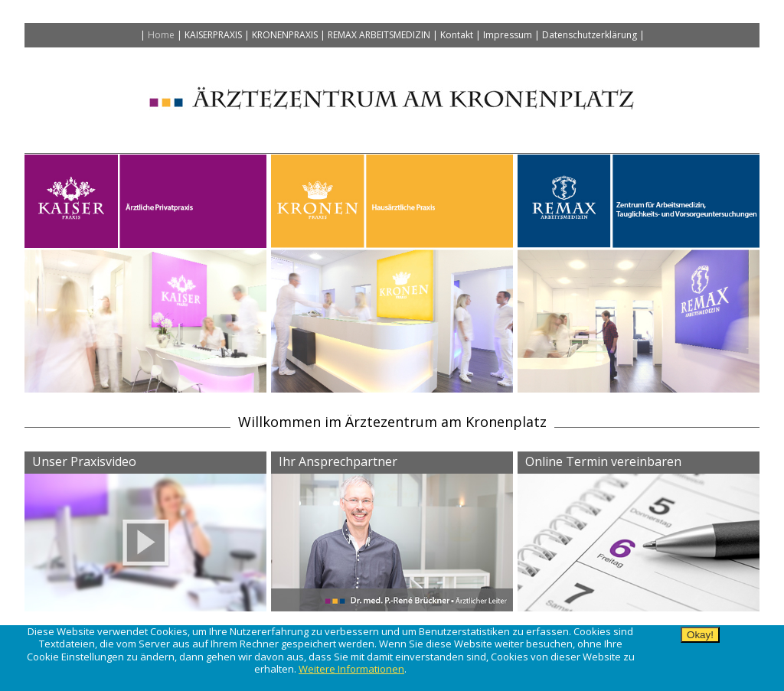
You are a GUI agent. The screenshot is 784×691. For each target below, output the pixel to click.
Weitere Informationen (351, 669)
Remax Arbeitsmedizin (379, 35)
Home (161, 35)
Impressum (508, 35)
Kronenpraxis (285, 35)
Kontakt (457, 35)
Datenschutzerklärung (590, 35)
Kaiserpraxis (213, 35)
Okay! (700, 635)
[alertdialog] (392, 658)
